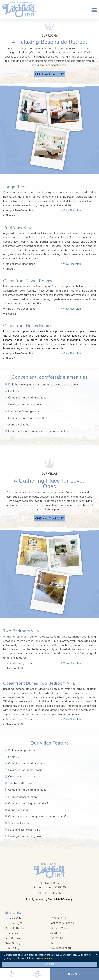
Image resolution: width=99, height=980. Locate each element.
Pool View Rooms (20, 227)
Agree (49, 964)
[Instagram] (40, 893)
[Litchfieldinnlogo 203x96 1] (49, 870)
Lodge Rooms (16, 187)
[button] (94, 10)
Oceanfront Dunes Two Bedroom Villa (39, 683)
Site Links (13, 912)
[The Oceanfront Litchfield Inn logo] (19, 10)
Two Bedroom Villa (21, 631)
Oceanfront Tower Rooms (28, 281)
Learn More (50, 958)
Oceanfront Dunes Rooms (28, 326)
